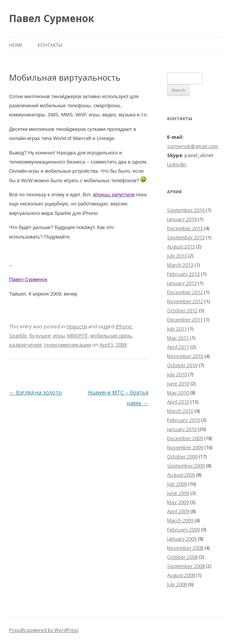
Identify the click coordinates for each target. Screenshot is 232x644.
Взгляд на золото (36, 392)
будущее (40, 336)
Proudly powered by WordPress (44, 630)
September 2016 (186, 210)
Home (16, 45)
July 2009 (177, 484)
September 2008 (186, 566)
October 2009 (182, 456)
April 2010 (178, 402)
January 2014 (182, 219)
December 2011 (185, 320)
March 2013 (180, 265)
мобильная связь (111, 336)
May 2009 (178, 502)
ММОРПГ (78, 336)
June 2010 (178, 383)
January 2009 (182, 539)
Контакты (50, 45)
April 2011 (178, 347)
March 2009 (180, 520)
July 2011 (177, 329)
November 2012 (185, 301)
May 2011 (178, 338)
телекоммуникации (67, 345)
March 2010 (180, 411)
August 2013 (181, 246)
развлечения (25, 345)
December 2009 (185, 438)
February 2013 (183, 274)
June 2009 (178, 493)
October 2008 (182, 557)
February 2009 (183, 530)
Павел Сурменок (52, 18)
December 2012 (185, 292)
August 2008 (181, 575)
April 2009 (178, 511)
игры (59, 336)
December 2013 (185, 228)
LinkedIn (177, 164)
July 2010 (177, 374)
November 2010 (185, 356)
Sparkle (18, 336)
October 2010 (182, 365)
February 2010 (183, 420)
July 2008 (177, 584)
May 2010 (178, 393)
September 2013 (186, 237)
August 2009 (181, 475)
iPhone (124, 326)
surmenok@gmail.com (193, 146)
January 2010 (182, 429)
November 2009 (185, 447)
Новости (77, 326)
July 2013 (177, 256)
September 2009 (186, 466)
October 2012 (182, 310)
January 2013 (182, 283)
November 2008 (185, 548)
